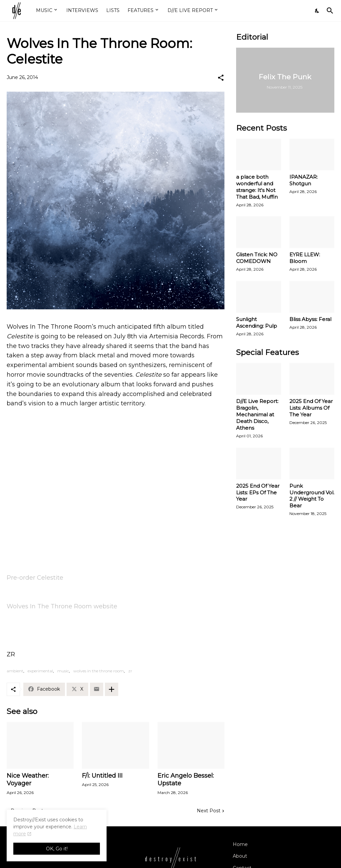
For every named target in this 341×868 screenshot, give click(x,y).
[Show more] (112, 689)
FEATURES (141, 10)
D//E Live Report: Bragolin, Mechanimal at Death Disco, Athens (257, 414)
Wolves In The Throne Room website (62, 606)
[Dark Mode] (317, 11)
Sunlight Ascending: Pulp (257, 322)
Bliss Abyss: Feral (310, 319)
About (240, 856)
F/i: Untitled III (102, 776)
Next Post (209, 811)
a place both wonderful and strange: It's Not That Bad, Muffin (257, 187)
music (63, 671)
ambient (15, 671)
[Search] (329, 11)
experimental (40, 671)
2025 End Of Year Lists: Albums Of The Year (311, 408)
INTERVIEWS (82, 10)
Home (240, 844)
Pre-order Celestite (35, 578)
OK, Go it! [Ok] (57, 849)
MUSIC (44, 10)
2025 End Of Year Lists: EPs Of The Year (258, 492)
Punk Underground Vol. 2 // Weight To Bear (312, 496)
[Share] (221, 78)
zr (130, 671)
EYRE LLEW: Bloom (305, 258)
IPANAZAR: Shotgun (304, 180)
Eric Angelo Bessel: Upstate (186, 780)
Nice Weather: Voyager (28, 780)
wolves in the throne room (99, 671)
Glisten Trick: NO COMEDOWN (257, 258)
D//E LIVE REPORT (190, 10)
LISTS (113, 10)
